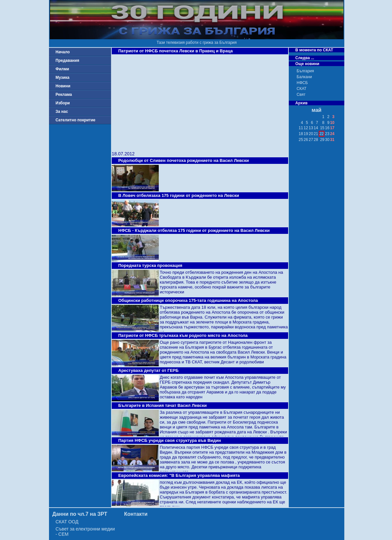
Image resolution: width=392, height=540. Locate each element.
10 (332, 123)
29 (322, 140)
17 (332, 128)
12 (306, 128)
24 (332, 134)
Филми (62, 69)
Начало (63, 52)
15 (322, 128)
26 (306, 140)
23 (327, 134)
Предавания (67, 61)
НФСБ (302, 83)
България (305, 71)
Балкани (304, 77)
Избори (63, 103)
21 (316, 134)
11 (301, 128)
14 (316, 128)
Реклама (64, 95)
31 (332, 140)
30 (327, 140)
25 (301, 140)
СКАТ (302, 89)
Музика (63, 78)
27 (311, 140)
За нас (62, 112)
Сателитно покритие (75, 120)
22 (322, 134)
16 (327, 128)
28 (316, 140)
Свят (301, 95)
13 (311, 128)
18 (301, 134)
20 (311, 134)
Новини (63, 86)
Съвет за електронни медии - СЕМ (85, 531)
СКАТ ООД (67, 522)
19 (306, 134)
